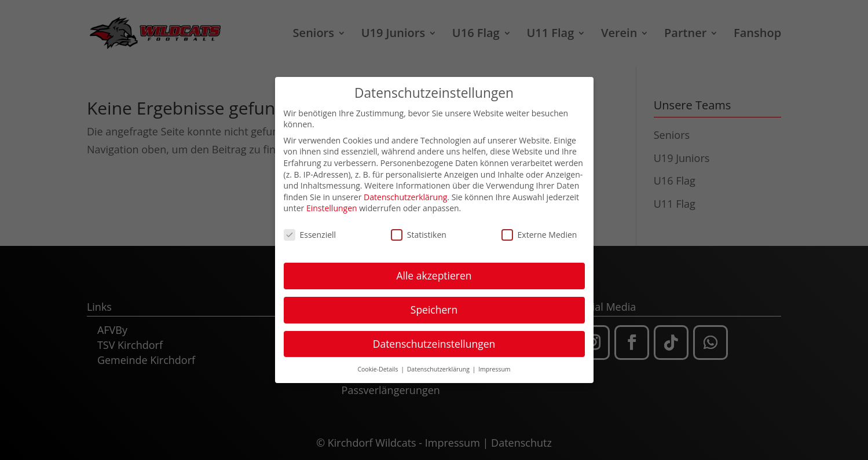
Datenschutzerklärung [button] (439, 367)
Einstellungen (332, 206)
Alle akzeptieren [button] (434, 274)
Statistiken (419, 233)
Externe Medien (539, 233)
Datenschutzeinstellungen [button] (434, 342)
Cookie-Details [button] (378, 367)
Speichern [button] (434, 308)
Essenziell (310, 233)
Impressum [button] (494, 367)
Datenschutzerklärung (405, 195)
